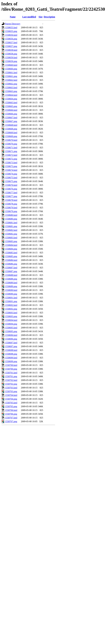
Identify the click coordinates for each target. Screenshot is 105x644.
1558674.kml (11, 170)
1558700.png (11, 369)
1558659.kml (11, 58)
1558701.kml (11, 373)
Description (49, 17)
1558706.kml (11, 410)
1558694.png (11, 324)
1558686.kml (11, 260)
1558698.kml (11, 350)
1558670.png (11, 144)
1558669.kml (11, 133)
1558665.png (11, 106)
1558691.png (11, 301)
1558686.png (11, 264)
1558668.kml (11, 125)
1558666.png (11, 114)
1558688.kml (11, 275)
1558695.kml (11, 328)
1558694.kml (11, 320)
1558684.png (11, 249)
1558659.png (11, 61)
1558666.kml (11, 110)
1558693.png (11, 316)
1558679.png (11, 211)
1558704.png (11, 399)
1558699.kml (11, 358)
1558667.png (11, 121)
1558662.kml (11, 80)
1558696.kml (11, 335)
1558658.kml (11, 50)
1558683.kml (11, 238)
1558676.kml (11, 185)
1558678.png (11, 204)
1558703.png (11, 391)
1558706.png (11, 414)
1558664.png (11, 99)
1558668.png (11, 129)
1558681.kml (11, 223)
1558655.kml (11, 27)
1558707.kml (11, 418)
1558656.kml (11, 35)
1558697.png (11, 346)
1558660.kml (11, 65)
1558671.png (11, 151)
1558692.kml (11, 305)
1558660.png (11, 69)
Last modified (29, 17)
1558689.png (11, 286)
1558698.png (11, 354)
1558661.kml (11, 73)
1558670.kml (11, 140)
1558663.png (11, 91)
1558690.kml (11, 290)
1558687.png (11, 271)
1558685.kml (11, 253)
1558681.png (11, 226)
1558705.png (11, 406)
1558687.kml (11, 268)
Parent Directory (13, 24)
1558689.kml (11, 283)
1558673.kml (11, 163)
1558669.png (11, 136)
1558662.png (11, 84)
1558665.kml (11, 103)
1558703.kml (11, 388)
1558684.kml (11, 245)
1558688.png (11, 279)
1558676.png (11, 189)
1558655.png (11, 31)
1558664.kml (11, 95)
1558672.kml (11, 155)
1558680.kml (11, 215)
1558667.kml (11, 118)
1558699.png (11, 361)
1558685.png (11, 256)
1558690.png (11, 294)
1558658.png (11, 54)
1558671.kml (11, 148)
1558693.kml (11, 313)
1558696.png (11, 339)
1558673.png (11, 166)
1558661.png (11, 76)
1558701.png (11, 376)
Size (41, 17)
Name (13, 17)
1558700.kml (11, 365)
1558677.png (11, 196)
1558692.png (11, 309)
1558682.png (11, 234)
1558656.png (11, 39)
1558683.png (11, 241)
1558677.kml (11, 193)
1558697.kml (11, 343)
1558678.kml (11, 200)
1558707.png (11, 421)
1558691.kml (11, 298)
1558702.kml (11, 380)
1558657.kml (11, 42)
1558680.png (11, 219)
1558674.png (11, 174)
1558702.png (11, 384)
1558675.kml (11, 178)
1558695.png (11, 331)
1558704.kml (11, 395)
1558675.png (11, 181)
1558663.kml (11, 88)
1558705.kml (11, 403)
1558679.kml (11, 208)
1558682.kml (11, 230)
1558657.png (11, 46)
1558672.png (11, 159)
